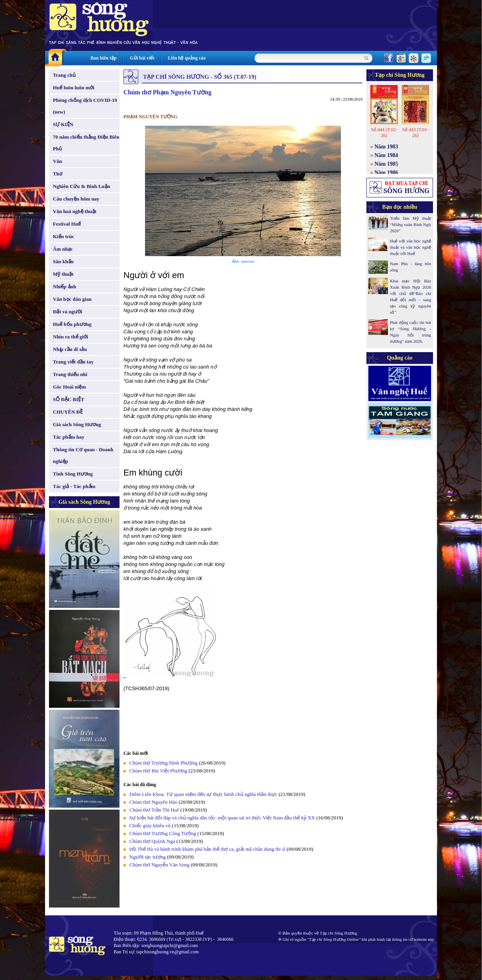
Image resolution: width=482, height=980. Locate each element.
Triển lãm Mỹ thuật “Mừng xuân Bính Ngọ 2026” (410, 224)
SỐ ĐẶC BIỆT (69, 399)
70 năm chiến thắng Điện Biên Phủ (86, 143)
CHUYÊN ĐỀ (68, 412)
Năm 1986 (386, 173)
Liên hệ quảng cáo (187, 58)
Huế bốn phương (72, 324)
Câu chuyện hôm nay (76, 199)
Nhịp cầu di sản (70, 349)
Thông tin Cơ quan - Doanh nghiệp (83, 455)
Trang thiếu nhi (70, 374)
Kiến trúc (63, 236)
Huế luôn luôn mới (74, 88)
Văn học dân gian (72, 299)
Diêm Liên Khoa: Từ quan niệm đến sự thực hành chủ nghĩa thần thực (203, 794)
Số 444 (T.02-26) (384, 133)
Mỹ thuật (63, 274)
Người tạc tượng (148, 857)
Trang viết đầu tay (73, 362)
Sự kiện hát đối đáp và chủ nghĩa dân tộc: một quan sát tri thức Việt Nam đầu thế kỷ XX (222, 818)
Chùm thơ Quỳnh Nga (152, 841)
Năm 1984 (386, 155)
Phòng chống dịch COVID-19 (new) (85, 106)
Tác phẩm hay (69, 437)
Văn (57, 161)
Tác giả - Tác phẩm (74, 486)
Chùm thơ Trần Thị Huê (154, 810)
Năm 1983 (386, 147)
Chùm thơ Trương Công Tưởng (163, 833)
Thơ (58, 174)
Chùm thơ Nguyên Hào (153, 802)
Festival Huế (67, 224)
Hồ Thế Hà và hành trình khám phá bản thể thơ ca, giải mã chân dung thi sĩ (207, 849)
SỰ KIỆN (63, 124)
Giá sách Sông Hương (77, 424)
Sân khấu (63, 261)
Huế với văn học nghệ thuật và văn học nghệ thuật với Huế (410, 247)
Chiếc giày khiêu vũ (150, 825)
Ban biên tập (103, 58)
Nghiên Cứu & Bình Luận (82, 186)
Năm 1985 (386, 164)
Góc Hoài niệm (69, 387)
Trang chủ (64, 75)
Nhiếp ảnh (64, 287)
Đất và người (68, 312)
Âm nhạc (63, 249)
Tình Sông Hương (73, 474)
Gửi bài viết (142, 58)
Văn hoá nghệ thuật (75, 211)
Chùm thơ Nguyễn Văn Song (159, 865)
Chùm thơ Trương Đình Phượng (163, 763)
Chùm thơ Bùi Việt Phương (158, 771)
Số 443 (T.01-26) (415, 133)
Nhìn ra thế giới (71, 337)
